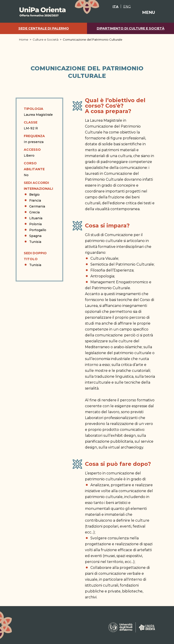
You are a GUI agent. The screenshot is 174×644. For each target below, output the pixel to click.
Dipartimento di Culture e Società (131, 28)
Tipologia (34, 109)
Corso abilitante (34, 166)
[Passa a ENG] (127, 6)
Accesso (32, 150)
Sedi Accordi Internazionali (38, 186)
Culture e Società (46, 39)
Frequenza (34, 136)
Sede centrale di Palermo (44, 28)
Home (24, 39)
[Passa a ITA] (116, 6)
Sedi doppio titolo (35, 256)
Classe (31, 122)
